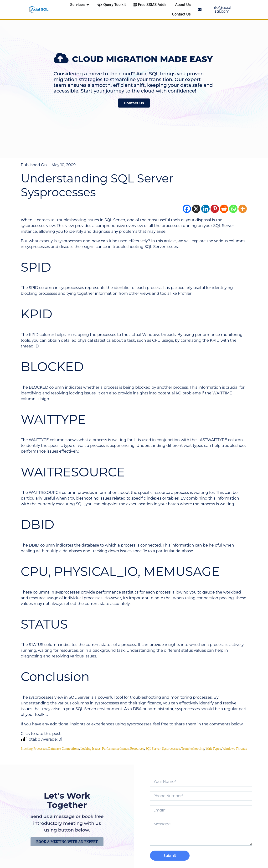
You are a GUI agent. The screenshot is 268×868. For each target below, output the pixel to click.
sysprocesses (171, 749)
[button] (3, 84)
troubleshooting (193, 749)
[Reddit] (224, 209)
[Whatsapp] (233, 209)
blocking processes (34, 749)
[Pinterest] (215, 209)
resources (137, 749)
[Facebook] (187, 209)
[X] (196, 209)
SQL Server (153, 749)
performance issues (115, 749)
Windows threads (235, 749)
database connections (64, 749)
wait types (213, 749)
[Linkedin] (205, 209)
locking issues (91, 749)
